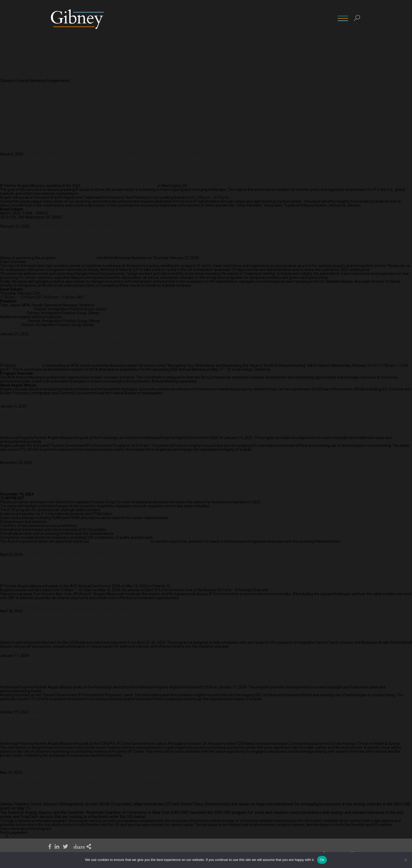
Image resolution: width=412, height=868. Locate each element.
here (56, 829)
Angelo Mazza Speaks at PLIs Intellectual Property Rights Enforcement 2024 (63, 660)
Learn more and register (20, 453)
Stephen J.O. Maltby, (17, 309)
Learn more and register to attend (28, 397)
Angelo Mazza (29, 365)
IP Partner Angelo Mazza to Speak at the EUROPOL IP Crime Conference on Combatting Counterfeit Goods (88, 716)
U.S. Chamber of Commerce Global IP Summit (119, 186)
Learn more (10, 759)
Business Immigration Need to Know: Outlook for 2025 (45, 467)
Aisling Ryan (10, 325)
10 (17, 836)
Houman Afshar (13, 321)
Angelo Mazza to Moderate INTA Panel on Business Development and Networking (68, 338)
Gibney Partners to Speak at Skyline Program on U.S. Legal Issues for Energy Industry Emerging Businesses (88, 776)
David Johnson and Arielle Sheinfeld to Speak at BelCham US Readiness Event (65, 615)
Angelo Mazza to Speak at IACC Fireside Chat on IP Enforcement (53, 558)
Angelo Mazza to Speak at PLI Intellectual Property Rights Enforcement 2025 (64, 410)
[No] (405, 860)
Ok (322, 860)
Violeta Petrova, (14, 313)
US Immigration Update (76, 258)
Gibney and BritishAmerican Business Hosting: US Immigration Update (58, 230)
